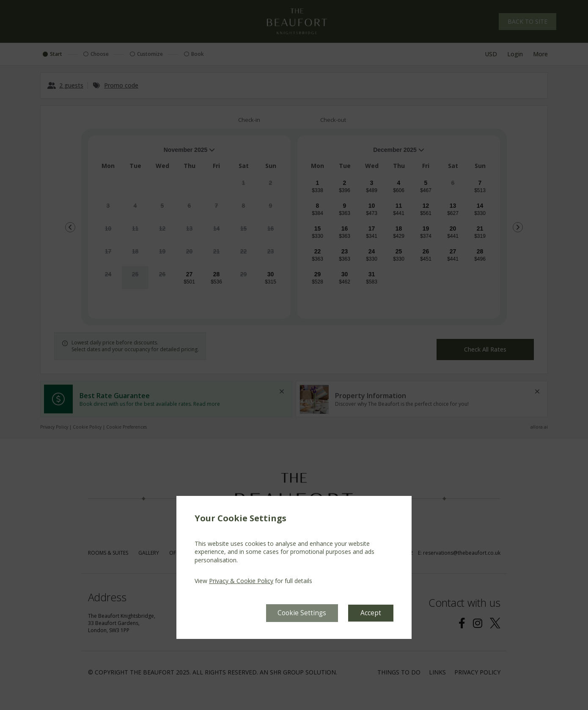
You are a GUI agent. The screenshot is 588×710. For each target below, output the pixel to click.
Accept (371, 613)
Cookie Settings (301, 613)
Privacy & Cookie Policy (241, 581)
